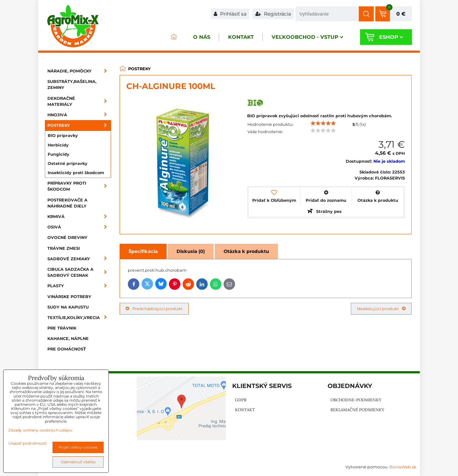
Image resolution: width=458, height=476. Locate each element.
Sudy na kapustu (68, 307)
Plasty (79, 286)
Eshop (391, 37)
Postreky (79, 125)
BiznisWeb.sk (403, 467)
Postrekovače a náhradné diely (67, 203)
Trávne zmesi (64, 248)
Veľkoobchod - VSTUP (307, 37)
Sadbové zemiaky (79, 259)
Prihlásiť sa (230, 14)
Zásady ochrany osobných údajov (40, 430)
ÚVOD (174, 37)
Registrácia (273, 14)
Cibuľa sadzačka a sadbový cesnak (79, 272)
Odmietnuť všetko (78, 462)
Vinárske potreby (69, 297)
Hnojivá (79, 115)
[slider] (323, 123)
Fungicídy (59, 154)
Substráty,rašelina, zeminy (72, 85)
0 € (401, 14)
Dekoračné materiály (79, 101)
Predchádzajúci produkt (154, 309)
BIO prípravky (63, 136)
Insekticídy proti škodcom (76, 173)
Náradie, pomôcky (79, 71)
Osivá (79, 227)
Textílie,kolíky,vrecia (79, 318)
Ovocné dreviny (67, 238)
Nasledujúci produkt (381, 309)
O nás (202, 37)
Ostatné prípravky (68, 163)
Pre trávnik (62, 328)
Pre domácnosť (67, 349)
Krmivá (79, 217)
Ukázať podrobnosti (27, 443)
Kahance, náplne (68, 339)
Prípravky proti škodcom (79, 186)
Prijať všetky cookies (78, 447)
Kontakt (241, 37)
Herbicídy (58, 145)
